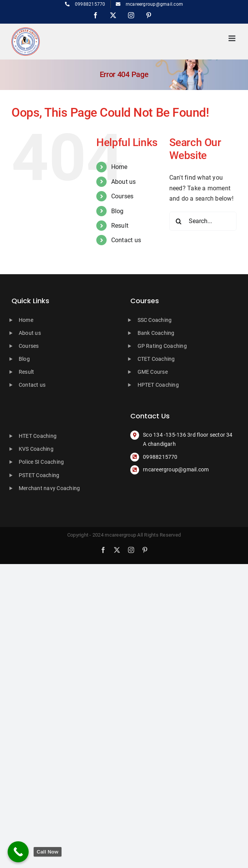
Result (120, 226)
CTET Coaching (156, 359)
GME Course (153, 372)
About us (124, 182)
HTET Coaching (38, 436)
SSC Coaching (155, 320)
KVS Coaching (36, 449)
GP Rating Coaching (162, 346)
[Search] (179, 221)
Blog (118, 211)
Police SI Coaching (41, 462)
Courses (122, 196)
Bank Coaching (156, 333)
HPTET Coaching (158, 385)
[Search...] (203, 221)
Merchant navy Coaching (49, 488)
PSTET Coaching (39, 475)
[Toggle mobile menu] (233, 38)
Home (119, 167)
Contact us (126, 240)
